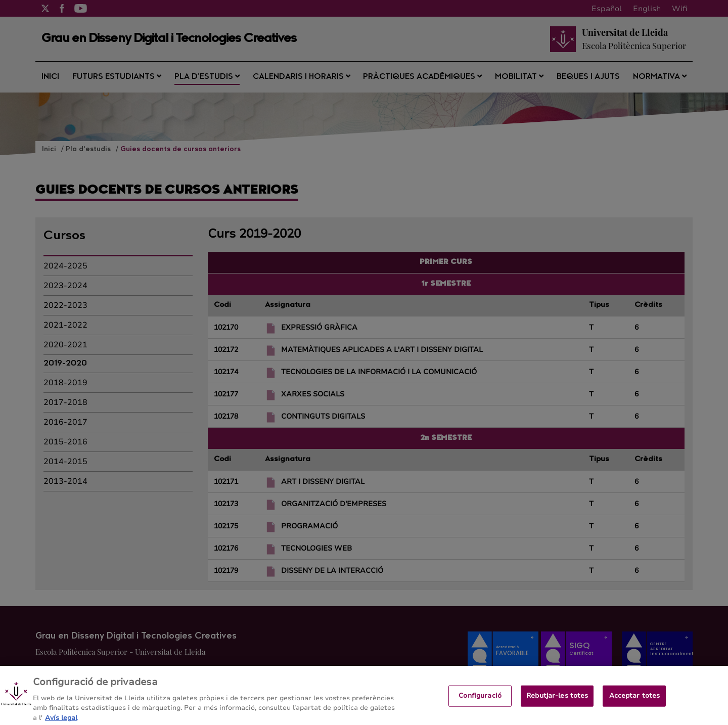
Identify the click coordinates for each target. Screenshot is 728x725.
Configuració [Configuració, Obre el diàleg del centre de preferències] (480, 701)
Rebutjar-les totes (557, 701)
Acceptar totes (635, 701)
